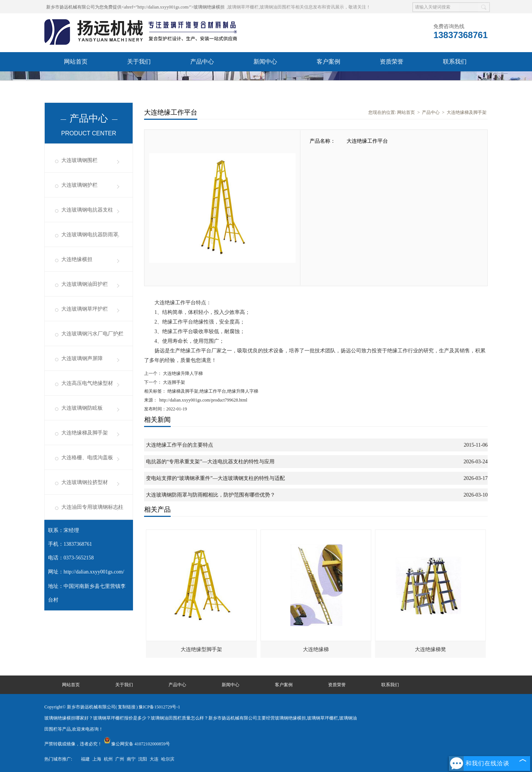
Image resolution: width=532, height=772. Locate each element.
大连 (154, 759)
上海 (97, 759)
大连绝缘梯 (316, 649)
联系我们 (455, 62)
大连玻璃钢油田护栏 (85, 284)
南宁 (131, 759)
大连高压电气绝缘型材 (87, 383)
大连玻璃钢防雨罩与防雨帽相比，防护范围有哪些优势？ (211, 495)
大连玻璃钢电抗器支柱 (87, 210)
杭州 (108, 759)
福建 (85, 759)
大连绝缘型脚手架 (201, 649)
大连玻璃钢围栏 (79, 160)
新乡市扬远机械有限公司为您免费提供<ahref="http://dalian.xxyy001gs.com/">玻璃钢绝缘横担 (135, 7)
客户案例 (328, 62)
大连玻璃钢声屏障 (82, 358)
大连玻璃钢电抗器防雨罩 (90, 235)
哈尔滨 (168, 759)
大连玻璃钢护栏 (79, 185)
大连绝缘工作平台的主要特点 (180, 445)
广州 (120, 759)
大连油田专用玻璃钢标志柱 (92, 507)
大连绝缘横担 (77, 259)
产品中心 (202, 62)
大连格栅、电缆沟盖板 (87, 458)
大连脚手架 (173, 382)
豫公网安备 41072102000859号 (137, 744)
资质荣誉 (392, 62)
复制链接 (127, 707)
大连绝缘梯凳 (430, 649)
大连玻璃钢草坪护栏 (85, 309)
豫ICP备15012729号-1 (159, 707)
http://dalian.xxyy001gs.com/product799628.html (203, 400)
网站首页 (76, 62)
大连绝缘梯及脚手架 (85, 433)
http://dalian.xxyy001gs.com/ (94, 572)
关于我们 (139, 62)
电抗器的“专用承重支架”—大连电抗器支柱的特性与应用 (210, 462)
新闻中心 (265, 62)
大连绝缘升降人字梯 (182, 373)
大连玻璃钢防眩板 (82, 408)
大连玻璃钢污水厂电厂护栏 (92, 334)
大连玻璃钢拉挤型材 (85, 482)
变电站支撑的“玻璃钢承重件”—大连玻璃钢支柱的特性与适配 (215, 478)
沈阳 (143, 759)
